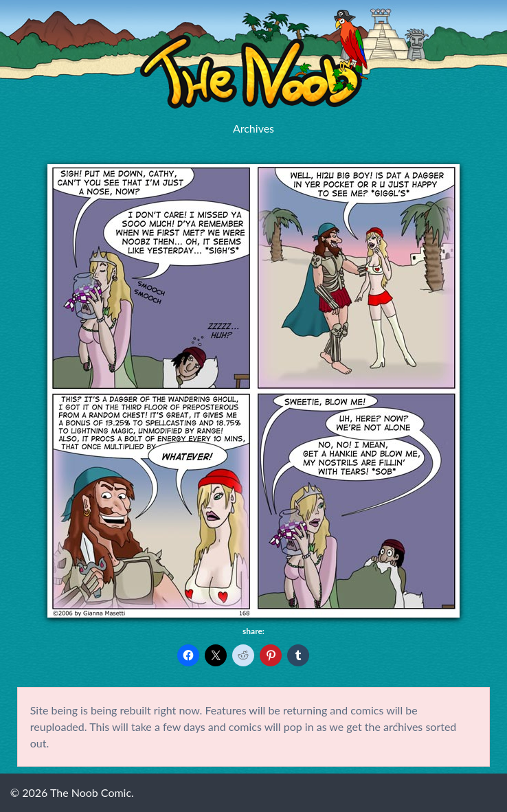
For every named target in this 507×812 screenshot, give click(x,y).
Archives (253, 128)
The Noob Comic (254, 59)
